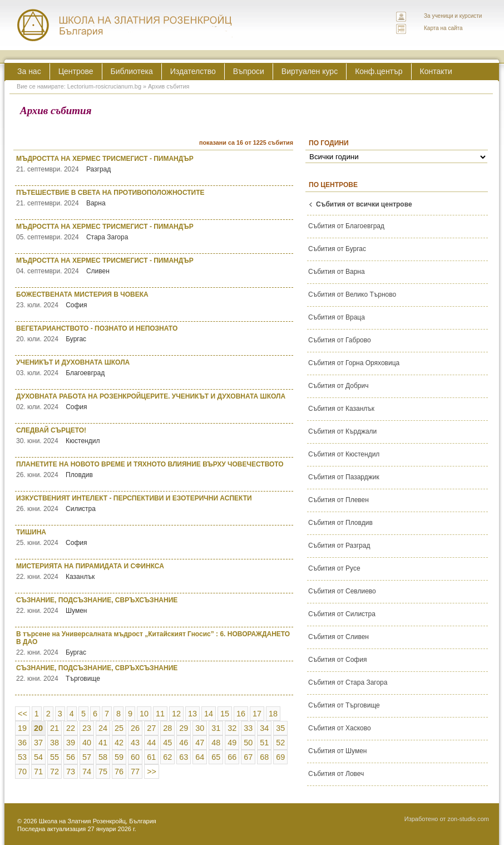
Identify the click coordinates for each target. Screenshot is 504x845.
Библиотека (132, 71)
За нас (29, 71)
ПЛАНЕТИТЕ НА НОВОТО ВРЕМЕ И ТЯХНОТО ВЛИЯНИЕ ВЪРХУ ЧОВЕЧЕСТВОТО (155, 470)
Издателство (193, 71)
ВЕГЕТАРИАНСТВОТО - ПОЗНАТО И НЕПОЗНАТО (155, 334)
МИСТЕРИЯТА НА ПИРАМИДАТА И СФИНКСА (155, 571)
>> (152, 772)
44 (151, 743)
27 (151, 728)
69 (280, 757)
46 (184, 743)
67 (248, 757)
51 (264, 743)
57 (87, 757)
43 (135, 743)
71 (38, 772)
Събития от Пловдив (340, 523)
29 (184, 728)
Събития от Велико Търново (352, 294)
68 (264, 757)
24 (103, 728)
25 (119, 728)
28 (167, 728)
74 (87, 772)
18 (273, 714)
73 (71, 772)
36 (22, 743)
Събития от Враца (337, 317)
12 (176, 714)
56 (71, 757)
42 (119, 743)
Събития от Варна (337, 272)
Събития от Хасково (340, 728)
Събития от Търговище (344, 705)
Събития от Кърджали (342, 431)
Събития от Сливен (339, 637)
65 (216, 757)
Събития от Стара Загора (348, 682)
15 (225, 714)
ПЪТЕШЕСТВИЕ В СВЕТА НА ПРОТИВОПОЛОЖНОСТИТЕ (155, 198)
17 (257, 714)
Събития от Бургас (337, 249)
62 (167, 757)
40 (87, 743)
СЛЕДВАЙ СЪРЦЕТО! (155, 436)
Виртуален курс (310, 71)
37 (38, 743)
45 (167, 743)
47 (200, 743)
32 (232, 728)
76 (119, 772)
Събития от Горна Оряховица (354, 363)
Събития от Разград (339, 546)
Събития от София (337, 660)
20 (38, 728)
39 (71, 743)
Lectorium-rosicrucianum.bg (104, 86)
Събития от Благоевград (346, 226)
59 (119, 757)
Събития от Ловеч (336, 774)
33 (248, 728)
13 (192, 714)
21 (55, 728)
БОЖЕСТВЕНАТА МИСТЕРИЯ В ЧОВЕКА (155, 300)
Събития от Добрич (338, 386)
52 (280, 743)
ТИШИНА (155, 537)
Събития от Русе (334, 568)
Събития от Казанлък (341, 409)
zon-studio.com (468, 819)
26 (135, 728)
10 (144, 714)
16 (241, 714)
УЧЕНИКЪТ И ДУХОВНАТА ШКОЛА (155, 368)
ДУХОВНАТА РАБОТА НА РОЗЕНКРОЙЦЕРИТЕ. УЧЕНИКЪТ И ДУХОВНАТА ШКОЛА (155, 402)
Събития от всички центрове (364, 204)
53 (22, 757)
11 (160, 714)
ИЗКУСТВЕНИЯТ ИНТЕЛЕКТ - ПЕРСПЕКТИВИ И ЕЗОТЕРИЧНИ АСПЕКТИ (155, 503)
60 (135, 757)
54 (38, 757)
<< (23, 714)
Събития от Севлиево (342, 591)
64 (200, 757)
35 (280, 728)
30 (200, 728)
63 (184, 757)
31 (216, 728)
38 (55, 743)
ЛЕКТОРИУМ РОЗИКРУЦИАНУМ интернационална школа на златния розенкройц (125, 25)
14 (209, 714)
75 (103, 772)
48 (216, 743)
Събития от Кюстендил (344, 454)
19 (22, 728)
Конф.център (379, 71)
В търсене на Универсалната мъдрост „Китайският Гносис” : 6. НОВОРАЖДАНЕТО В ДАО (155, 643)
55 (55, 757)
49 (232, 743)
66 (232, 757)
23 (87, 728)
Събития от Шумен (337, 751)
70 (22, 772)
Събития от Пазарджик (344, 477)
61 (151, 757)
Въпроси (249, 71)
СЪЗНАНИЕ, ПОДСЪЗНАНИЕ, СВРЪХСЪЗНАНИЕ (155, 605)
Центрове (76, 71)
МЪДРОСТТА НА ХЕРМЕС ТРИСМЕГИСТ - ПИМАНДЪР (155, 164)
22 (71, 728)
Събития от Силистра (342, 614)
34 (264, 728)
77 (135, 772)
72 (55, 772)
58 (103, 757)
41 (103, 743)
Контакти (436, 71)
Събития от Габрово (340, 340)
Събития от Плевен (339, 500)
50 (248, 743)
